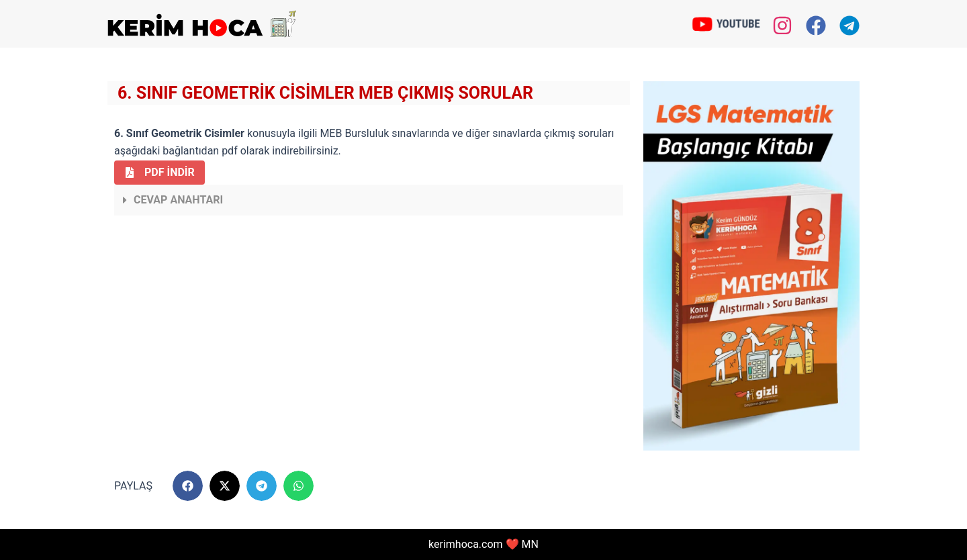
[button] (369, 200)
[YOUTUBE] (703, 24)
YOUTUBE (738, 23)
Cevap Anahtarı (178, 200)
